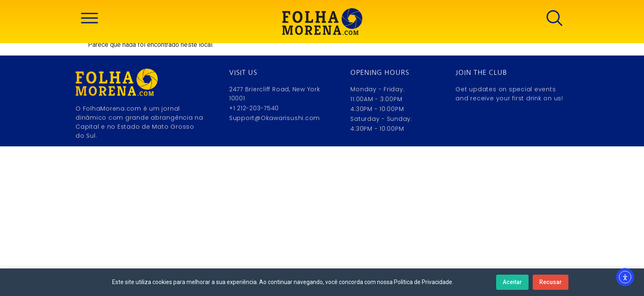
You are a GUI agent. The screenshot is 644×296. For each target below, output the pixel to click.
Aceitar (512, 282)
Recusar (551, 282)
